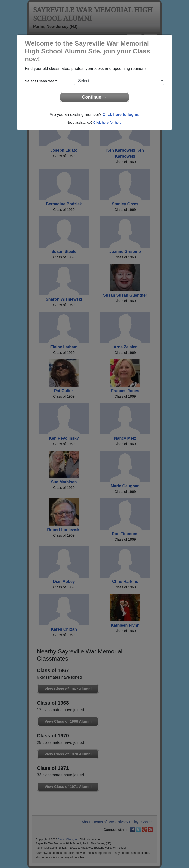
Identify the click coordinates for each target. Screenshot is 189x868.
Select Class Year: (41, 81)
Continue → (95, 97)
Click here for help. (108, 122)
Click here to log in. (121, 114)
